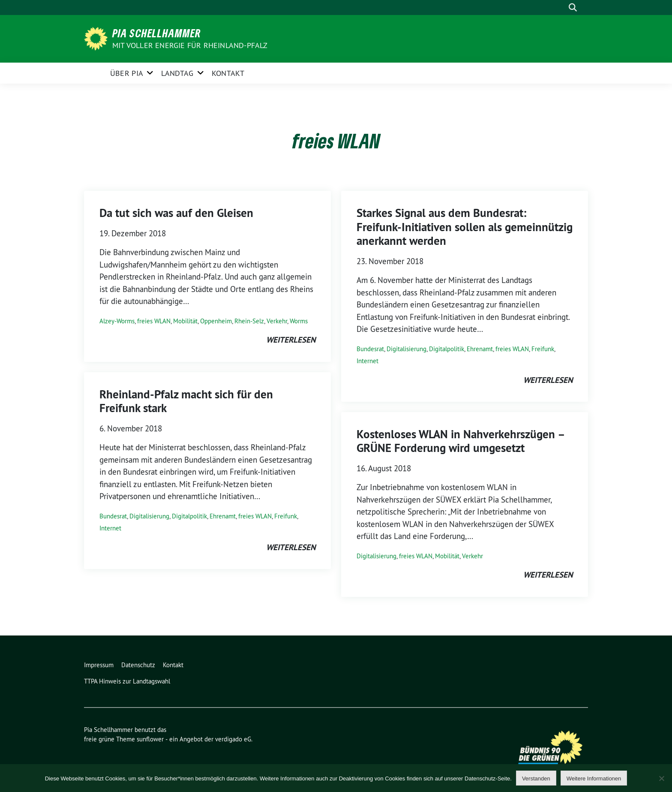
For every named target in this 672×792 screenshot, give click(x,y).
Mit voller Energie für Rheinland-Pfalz (191, 45)
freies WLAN (154, 321)
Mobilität (185, 321)
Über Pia (127, 73)
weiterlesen (291, 340)
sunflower (150, 739)
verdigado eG (233, 739)
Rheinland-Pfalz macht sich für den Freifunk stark (186, 401)
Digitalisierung (149, 516)
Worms (299, 321)
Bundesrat (113, 516)
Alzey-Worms (117, 321)
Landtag (177, 73)
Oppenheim (216, 321)
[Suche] (561, 8)
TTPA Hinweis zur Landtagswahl (127, 681)
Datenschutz (138, 665)
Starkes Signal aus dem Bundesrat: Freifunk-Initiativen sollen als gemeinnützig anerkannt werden (465, 227)
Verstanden (536, 778)
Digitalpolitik (189, 516)
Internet (110, 528)
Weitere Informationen (594, 778)
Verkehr (277, 321)
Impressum (99, 665)
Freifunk (286, 516)
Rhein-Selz (249, 321)
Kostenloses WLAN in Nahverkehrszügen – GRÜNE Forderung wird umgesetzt (460, 441)
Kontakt (228, 73)
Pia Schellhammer (157, 33)
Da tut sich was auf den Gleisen (176, 213)
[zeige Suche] (573, 8)
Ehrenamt (223, 516)
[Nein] (661, 778)
